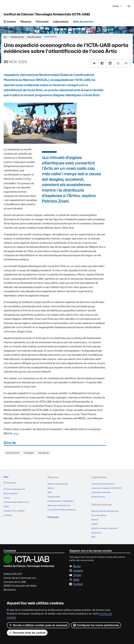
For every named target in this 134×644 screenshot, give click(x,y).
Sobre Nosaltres (11, 496)
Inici (6, 480)
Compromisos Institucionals (17, 504)
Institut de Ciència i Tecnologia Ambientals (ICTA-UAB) (66, 16)
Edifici (7, 508)
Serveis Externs (99, 498)
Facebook (78, 581)
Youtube (77, 572)
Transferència (14, 455)
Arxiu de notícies (99, 515)
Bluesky (77, 563)
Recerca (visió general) (58, 486)
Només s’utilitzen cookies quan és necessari (38, 625)
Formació (42, 24)
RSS (93, 534)
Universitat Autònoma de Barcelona (30, 6)
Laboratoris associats (102, 494)
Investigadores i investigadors (62, 502)
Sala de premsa (83, 24)
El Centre (10, 24)
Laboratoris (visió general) (104, 486)
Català (117, 7)
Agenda (95, 519)
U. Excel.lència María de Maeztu (63, 509)
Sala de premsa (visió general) (105, 511)
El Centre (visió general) (15, 493)
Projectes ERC (54, 498)
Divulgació (48, 455)
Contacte (8, 515)
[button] (94, 66)
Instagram (78, 568)
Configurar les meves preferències (96, 625)
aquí (16, 436)
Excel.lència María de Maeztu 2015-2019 (26, 593)
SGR (50, 494)
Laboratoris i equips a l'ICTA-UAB (107, 490)
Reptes (51, 490)
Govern (7, 500)
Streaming (96, 530)
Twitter (76, 577)
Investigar (32, 455)
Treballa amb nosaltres (15, 512)
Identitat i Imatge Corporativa (105, 527)
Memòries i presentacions (60, 505)
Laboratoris (61, 24)
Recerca (26, 24)
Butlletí (95, 523)
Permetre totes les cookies (27, 633)
